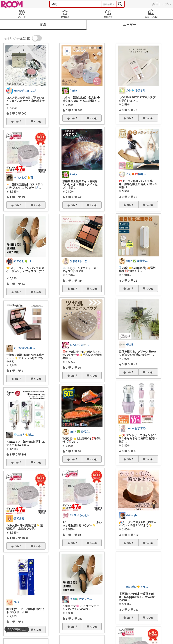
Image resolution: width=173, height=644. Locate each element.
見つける (65, 14)
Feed (22, 14)
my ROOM (151, 14)
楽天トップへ (162, 4)
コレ (18, 121)
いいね (38, 121)
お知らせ (108, 14)
